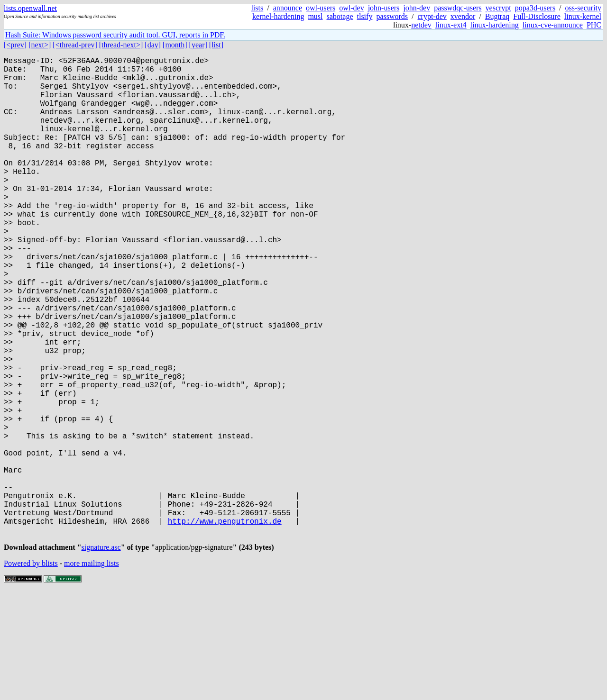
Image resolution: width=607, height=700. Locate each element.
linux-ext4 (451, 25)
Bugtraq (497, 16)
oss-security (583, 8)
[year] (198, 45)
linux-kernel (583, 16)
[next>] (40, 45)
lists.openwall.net (30, 8)
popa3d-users (535, 8)
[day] (153, 45)
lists (257, 8)
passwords (392, 16)
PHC (594, 25)
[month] (175, 45)
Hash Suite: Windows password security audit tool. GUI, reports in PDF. (115, 35)
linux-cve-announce (553, 25)
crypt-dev (432, 16)
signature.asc (101, 655)
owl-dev (351, 8)
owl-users (321, 8)
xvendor (463, 16)
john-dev (417, 8)
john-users (384, 8)
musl (315, 16)
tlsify (364, 16)
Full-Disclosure (537, 16)
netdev (421, 25)
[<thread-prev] (75, 45)
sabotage (340, 16)
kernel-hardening (278, 16)
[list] (216, 45)
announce (288, 8)
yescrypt (498, 8)
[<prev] (15, 45)
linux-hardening (495, 25)
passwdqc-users (458, 8)
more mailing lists (92, 671)
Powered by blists (31, 671)
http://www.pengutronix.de (225, 625)
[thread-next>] (121, 45)
